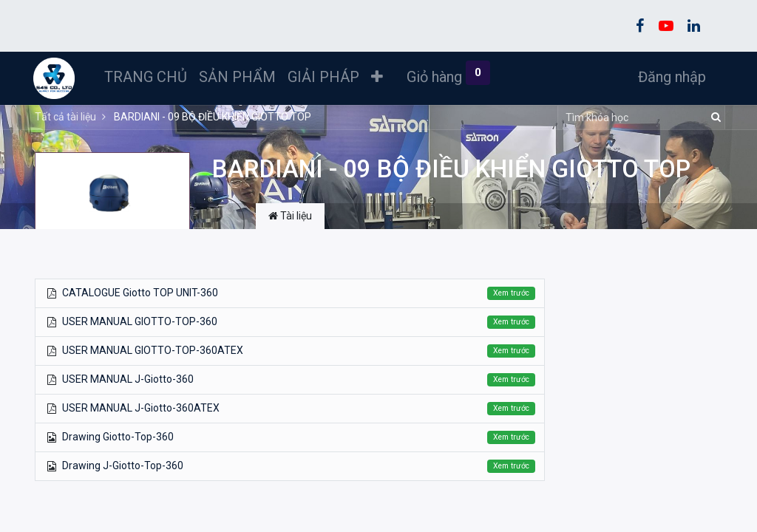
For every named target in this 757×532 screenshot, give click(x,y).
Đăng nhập (671, 77)
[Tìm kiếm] (714, 117)
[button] (378, 77)
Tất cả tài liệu (65, 117)
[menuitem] (147, 77)
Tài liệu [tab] (290, 216)
